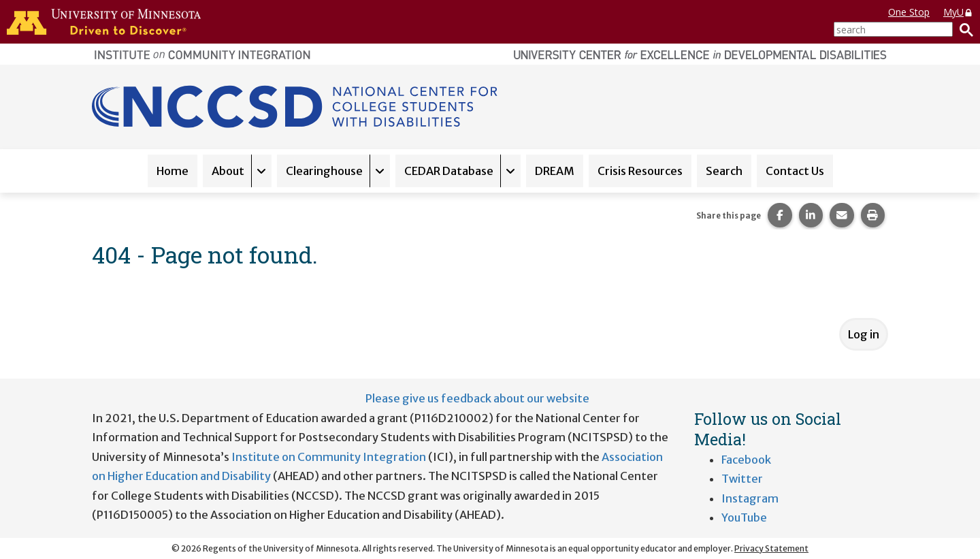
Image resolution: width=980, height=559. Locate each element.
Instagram (750, 498)
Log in (864, 334)
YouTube (744, 517)
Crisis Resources (640, 171)
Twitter (742, 479)
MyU (958, 12)
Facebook (746, 460)
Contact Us (795, 171)
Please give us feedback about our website (477, 398)
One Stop (909, 12)
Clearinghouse (324, 171)
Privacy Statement (771, 548)
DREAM (555, 171)
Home (173, 171)
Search (724, 171)
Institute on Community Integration (329, 457)
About (228, 171)
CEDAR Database (449, 171)
